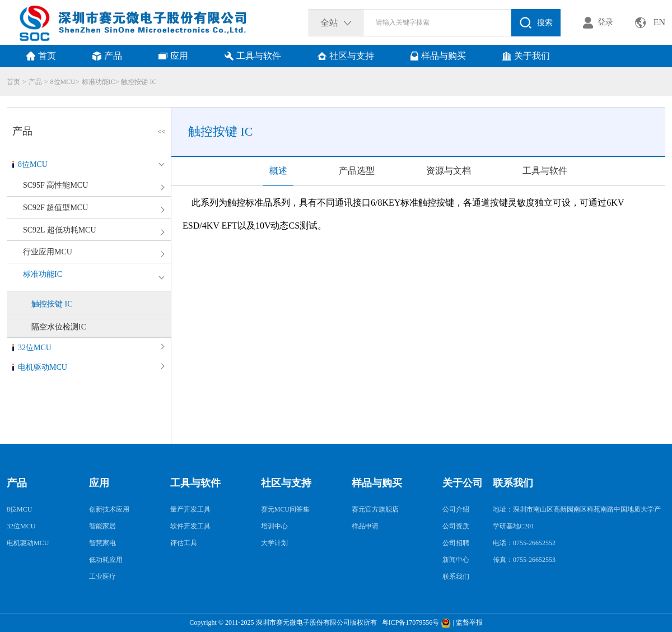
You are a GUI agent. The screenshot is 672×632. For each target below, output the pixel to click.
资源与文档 (449, 171)
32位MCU (35, 348)
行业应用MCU (48, 252)
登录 (605, 22)
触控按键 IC (139, 82)
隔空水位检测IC (59, 327)
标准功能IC (99, 82)
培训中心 (274, 526)
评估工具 (184, 543)
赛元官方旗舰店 (375, 509)
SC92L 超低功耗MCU (60, 230)
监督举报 (469, 622)
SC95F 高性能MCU (55, 185)
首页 (13, 82)
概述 (278, 171)
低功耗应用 (106, 560)
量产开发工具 (190, 509)
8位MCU (63, 82)
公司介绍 (456, 509)
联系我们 (456, 577)
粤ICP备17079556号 (409, 622)
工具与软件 (545, 171)
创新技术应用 (109, 509)
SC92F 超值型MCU (55, 208)
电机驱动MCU (43, 367)
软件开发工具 (190, 526)
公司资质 (456, 526)
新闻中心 (456, 560)
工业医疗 (102, 577)
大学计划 (274, 543)
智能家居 (102, 526)
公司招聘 (456, 543)
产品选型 (357, 171)
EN (659, 22)
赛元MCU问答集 (285, 509)
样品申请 (365, 526)
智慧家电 (102, 543)
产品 (35, 82)
